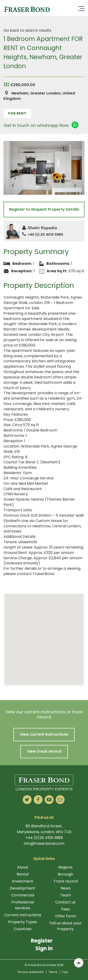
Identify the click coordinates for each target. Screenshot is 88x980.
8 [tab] (26, 191)
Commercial (23, 895)
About (23, 867)
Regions (65, 867)
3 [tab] (37, 187)
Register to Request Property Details (44, 209)
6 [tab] (54, 187)
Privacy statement (31, 972)
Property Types (23, 922)
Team (66, 895)
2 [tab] (31, 187)
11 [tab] (43, 191)
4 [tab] (43, 187)
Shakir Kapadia (40, 228)
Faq (65, 972)
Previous (13, 185)
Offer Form (66, 916)
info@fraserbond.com (44, 844)
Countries (23, 929)
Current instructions (23, 915)
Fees (65, 909)
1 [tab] (26, 187)
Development (23, 888)
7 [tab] (59, 187)
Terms (53, 972)
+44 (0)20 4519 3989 (44, 838)
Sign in (44, 948)
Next (75, 185)
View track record (44, 751)
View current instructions (44, 734)
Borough (66, 874)
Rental (23, 874)
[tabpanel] (44, 168)
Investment (23, 881)
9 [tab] (31, 191)
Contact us (65, 902)
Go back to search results (27, 30)
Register (42, 941)
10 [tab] (37, 191)
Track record (66, 881)
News (66, 888)
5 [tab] (48, 187)
